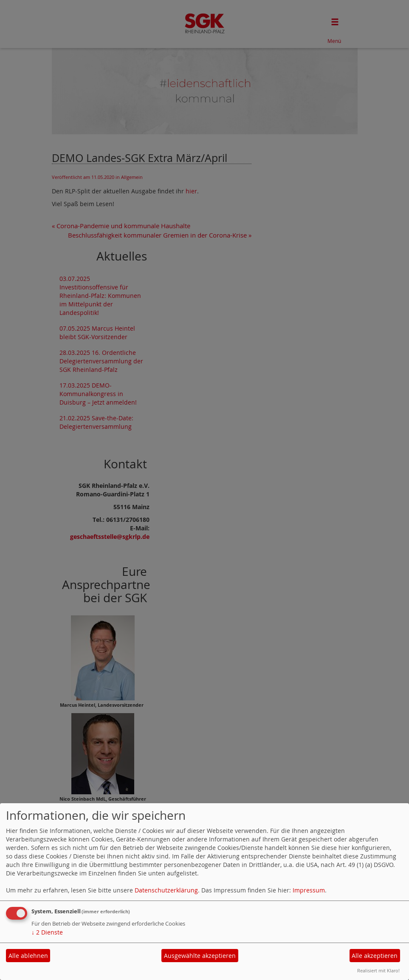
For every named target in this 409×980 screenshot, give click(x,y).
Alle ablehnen (28, 956)
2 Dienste (47, 932)
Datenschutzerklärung (166, 890)
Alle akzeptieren (375, 956)
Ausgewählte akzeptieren (200, 956)
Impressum (309, 890)
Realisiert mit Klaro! (378, 970)
